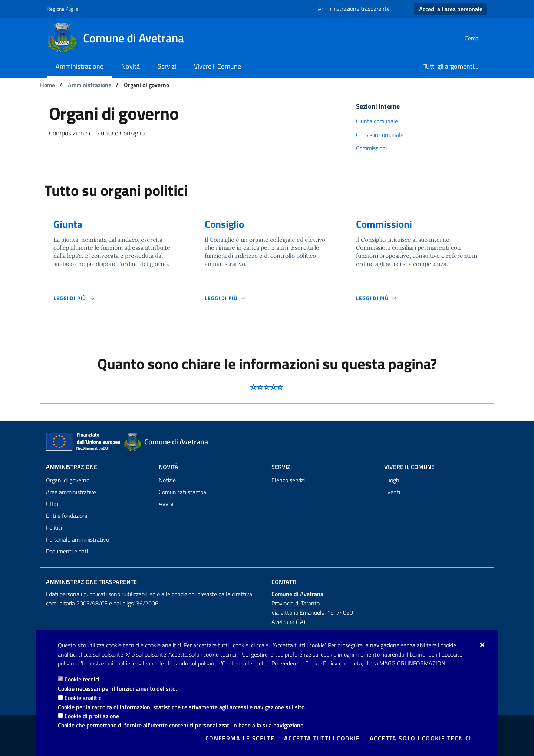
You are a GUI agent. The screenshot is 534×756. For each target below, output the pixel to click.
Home (47, 85)
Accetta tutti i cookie (322, 738)
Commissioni (371, 148)
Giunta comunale (377, 121)
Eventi (392, 492)
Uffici (52, 504)
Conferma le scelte (240, 738)
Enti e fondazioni (67, 516)
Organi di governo (68, 480)
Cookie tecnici (82, 679)
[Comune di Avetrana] (120, 38)
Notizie (167, 480)
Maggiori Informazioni (413, 663)
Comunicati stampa (182, 492)
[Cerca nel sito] (478, 38)
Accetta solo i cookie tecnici (421, 738)
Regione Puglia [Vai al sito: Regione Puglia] (62, 9)
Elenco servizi (288, 480)
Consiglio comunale (380, 135)
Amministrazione (90, 85)
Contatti (284, 582)
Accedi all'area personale (451, 9)
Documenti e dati (67, 551)
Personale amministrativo (78, 539)
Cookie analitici (84, 698)
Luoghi (392, 480)
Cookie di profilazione (92, 716)
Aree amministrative (71, 492)
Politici (54, 527)
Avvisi (166, 504)
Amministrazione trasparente (354, 9)
